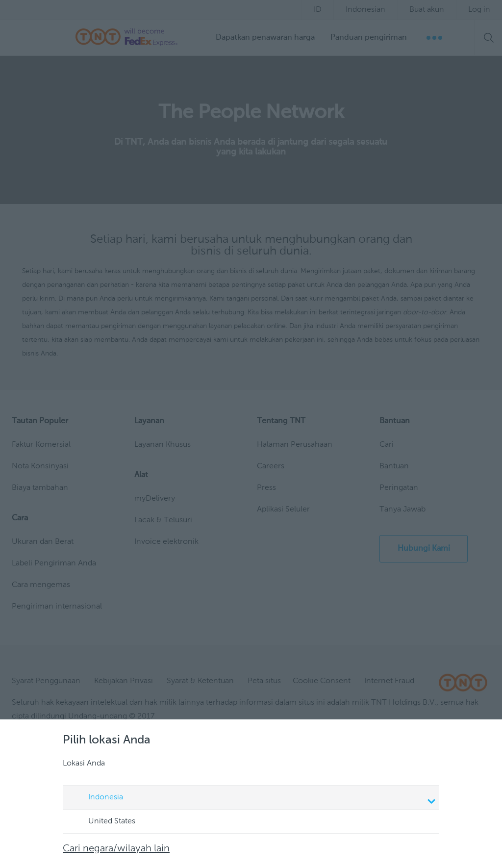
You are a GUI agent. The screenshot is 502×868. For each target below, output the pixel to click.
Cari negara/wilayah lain (116, 849)
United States (102, 822)
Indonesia (252, 798)
